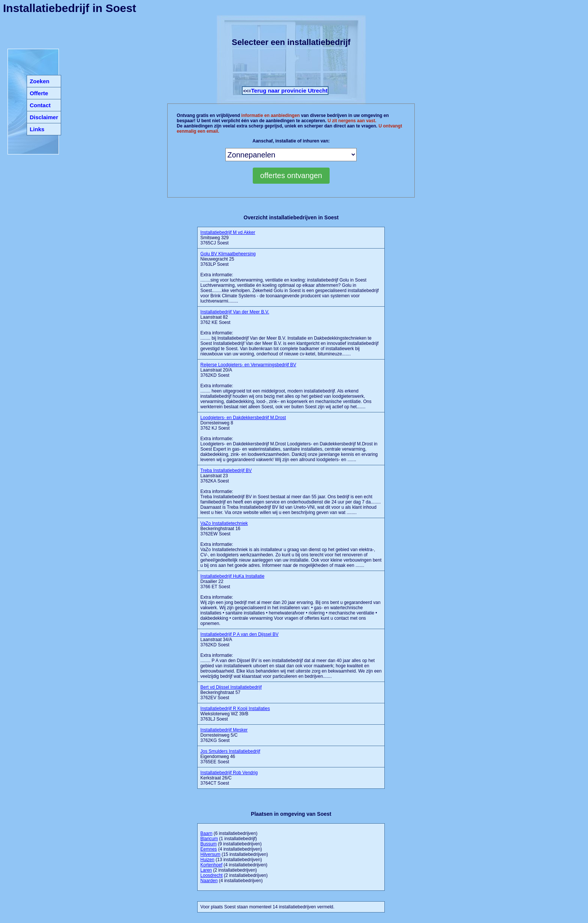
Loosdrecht (211, 875)
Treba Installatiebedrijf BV (226, 470)
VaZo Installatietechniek (224, 523)
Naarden (209, 881)
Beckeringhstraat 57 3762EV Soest (231, 692)
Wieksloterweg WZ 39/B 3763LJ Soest (235, 714)
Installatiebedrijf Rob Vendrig (229, 773)
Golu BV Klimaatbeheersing (228, 254)
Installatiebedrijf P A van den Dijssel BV (239, 634)
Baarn (206, 833)
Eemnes (208, 849)
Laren (206, 870)
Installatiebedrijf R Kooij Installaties (235, 709)
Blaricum (209, 839)
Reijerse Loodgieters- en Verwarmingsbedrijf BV (248, 365)
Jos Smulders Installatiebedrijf (230, 751)
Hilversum (210, 854)
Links (37, 129)
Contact (40, 105)
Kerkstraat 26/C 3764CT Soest (229, 778)
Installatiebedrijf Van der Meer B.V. (235, 312)
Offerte (39, 93)
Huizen (207, 860)
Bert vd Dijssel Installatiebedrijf (231, 687)
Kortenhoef (211, 865)
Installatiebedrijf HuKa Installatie (232, 576)
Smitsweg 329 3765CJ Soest (228, 238)
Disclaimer (44, 117)
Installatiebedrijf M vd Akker (228, 232)
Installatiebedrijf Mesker (224, 730)
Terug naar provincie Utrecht (289, 91)
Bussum (208, 844)
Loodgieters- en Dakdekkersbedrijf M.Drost (243, 418)
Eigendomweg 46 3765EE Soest (230, 757)
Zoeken (40, 81)
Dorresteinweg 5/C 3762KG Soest (224, 735)
